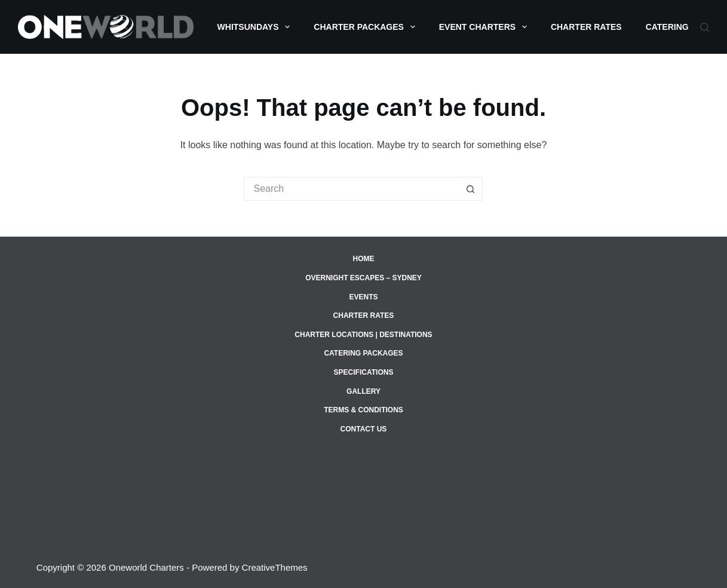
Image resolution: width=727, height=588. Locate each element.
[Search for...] (351, 189)
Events (363, 297)
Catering (675, 27)
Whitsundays (256, 27)
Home (363, 259)
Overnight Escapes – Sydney (363, 278)
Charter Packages (366, 27)
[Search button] (471, 189)
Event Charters (485, 27)
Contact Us (364, 429)
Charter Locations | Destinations (363, 335)
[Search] (705, 27)
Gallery (363, 391)
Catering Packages (363, 353)
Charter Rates (586, 27)
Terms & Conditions (363, 410)
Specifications (364, 372)
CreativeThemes (275, 567)
